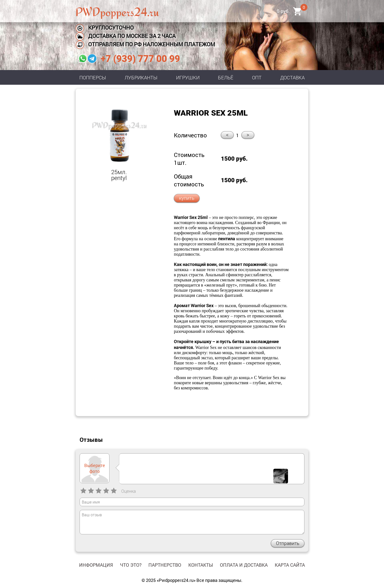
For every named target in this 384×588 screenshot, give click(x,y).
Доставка (292, 77)
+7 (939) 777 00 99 (140, 59)
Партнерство (165, 565)
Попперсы (93, 77)
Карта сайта (290, 565)
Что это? (131, 565)
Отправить (288, 543)
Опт (257, 77)
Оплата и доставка (244, 565)
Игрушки (188, 77)
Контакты (201, 565)
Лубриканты (141, 77)
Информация (96, 565)
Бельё (226, 77)
